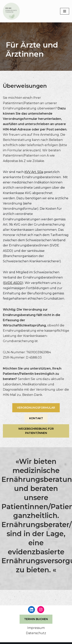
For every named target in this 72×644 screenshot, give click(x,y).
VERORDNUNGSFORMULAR (36, 408)
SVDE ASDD (13, 283)
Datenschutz (36, 633)
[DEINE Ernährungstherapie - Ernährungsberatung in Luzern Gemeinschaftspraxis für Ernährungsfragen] (11, 11)
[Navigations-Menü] (65, 11)
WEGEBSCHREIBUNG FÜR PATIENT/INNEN (36, 431)
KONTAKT (36, 418)
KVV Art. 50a (34, 172)
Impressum (36, 628)
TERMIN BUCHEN (36, 619)
